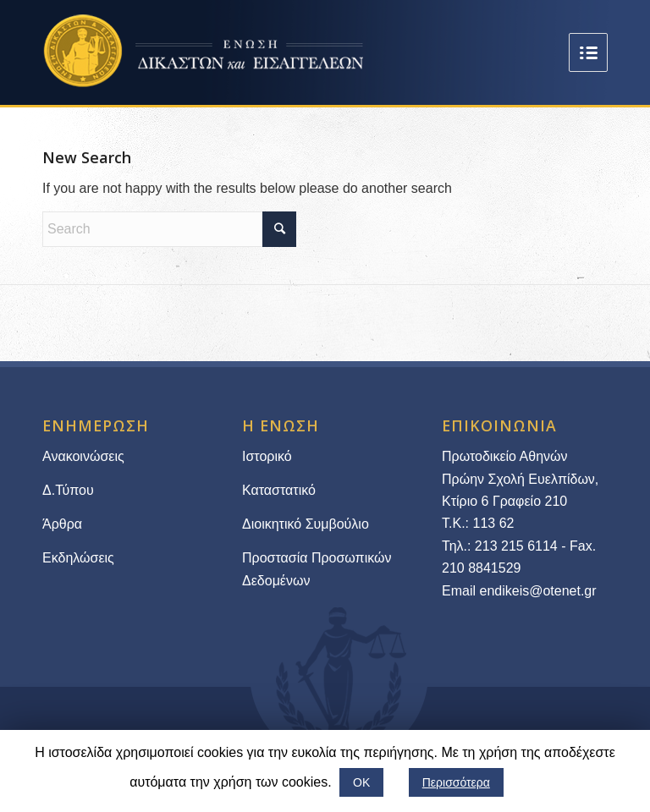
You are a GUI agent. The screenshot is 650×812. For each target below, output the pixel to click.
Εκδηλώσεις (78, 558)
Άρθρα (62, 524)
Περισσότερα (456, 782)
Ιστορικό (267, 456)
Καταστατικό (281, 490)
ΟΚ (361, 782)
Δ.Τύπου (68, 490)
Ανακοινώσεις (83, 456)
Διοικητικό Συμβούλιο (306, 524)
